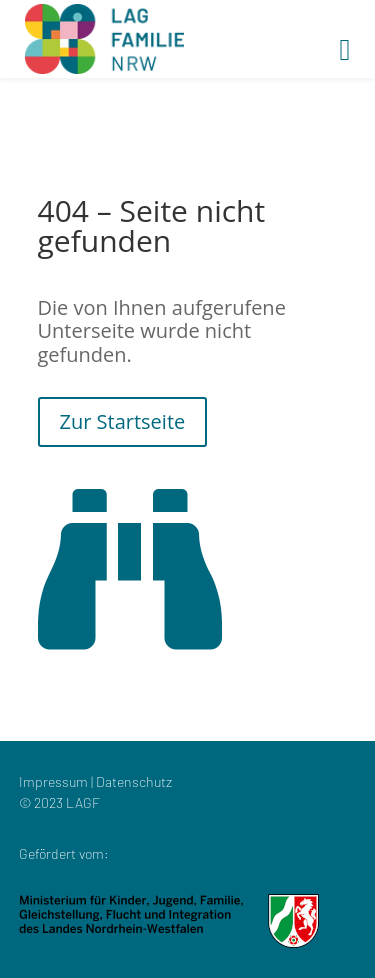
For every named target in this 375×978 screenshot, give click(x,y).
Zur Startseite (123, 421)
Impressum (53, 781)
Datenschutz (134, 781)
